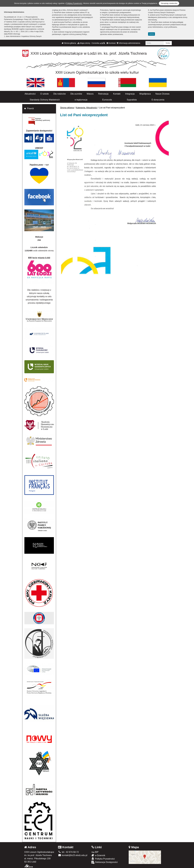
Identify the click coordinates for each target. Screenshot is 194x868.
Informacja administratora (129, 43)
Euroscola (107, 100)
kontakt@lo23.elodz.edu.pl (73, 855)
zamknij (151, 34)
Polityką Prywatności (74, 3)
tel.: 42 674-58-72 (68, 852)
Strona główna (69, 43)
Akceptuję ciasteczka (169, 3)
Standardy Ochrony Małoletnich (45, 100)
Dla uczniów (76, 94)
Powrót (30, 108)
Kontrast (111, 43)
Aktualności (30, 94)
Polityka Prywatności (103, 859)
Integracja (130, 94)
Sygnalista (132, 100)
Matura (90, 94)
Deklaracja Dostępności (105, 862)
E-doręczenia (158, 100)
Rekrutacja (103, 94)
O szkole (44, 94)
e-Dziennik (98, 855)
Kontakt (117, 94)
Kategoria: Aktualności (86, 108)
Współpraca (145, 94)
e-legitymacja (81, 100)
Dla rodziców (60, 94)
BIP (95, 852)
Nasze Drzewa (162, 94)
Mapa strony (84, 43)
